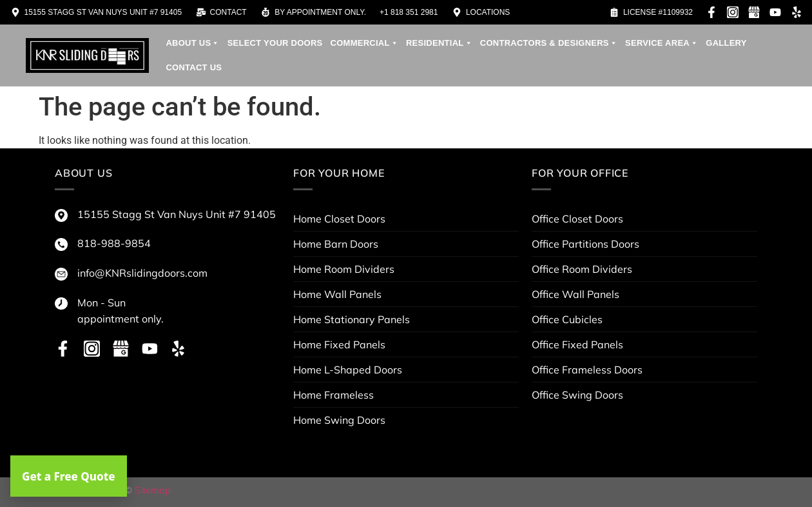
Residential (439, 43)
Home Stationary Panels (352, 319)
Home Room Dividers (344, 269)
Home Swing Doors (339, 420)
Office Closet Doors (577, 219)
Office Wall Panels (575, 294)
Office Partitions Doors (585, 244)
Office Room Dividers (582, 269)
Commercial (364, 43)
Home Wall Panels (337, 294)
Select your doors (275, 43)
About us (192, 43)
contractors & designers (549, 43)
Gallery (726, 43)
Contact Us (194, 67)
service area (662, 43)
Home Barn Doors (336, 244)
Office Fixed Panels (577, 344)
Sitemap (153, 490)
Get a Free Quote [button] (69, 476)
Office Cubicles (567, 319)
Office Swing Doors (577, 395)
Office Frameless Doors (587, 370)
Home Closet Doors (339, 219)
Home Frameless (333, 395)
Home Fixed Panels (339, 344)
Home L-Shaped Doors (348, 370)
